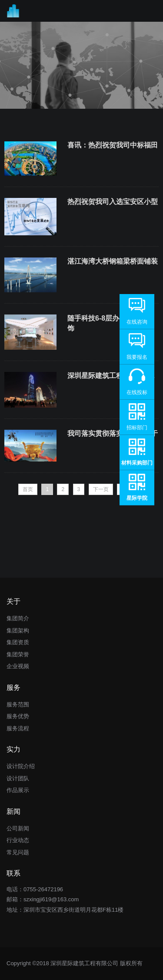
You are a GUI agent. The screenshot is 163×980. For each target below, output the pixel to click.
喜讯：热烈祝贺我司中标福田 (113, 145)
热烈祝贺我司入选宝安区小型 (113, 202)
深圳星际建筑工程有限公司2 (111, 376)
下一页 (101, 489)
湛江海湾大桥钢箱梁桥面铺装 (113, 261)
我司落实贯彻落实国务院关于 (113, 433)
